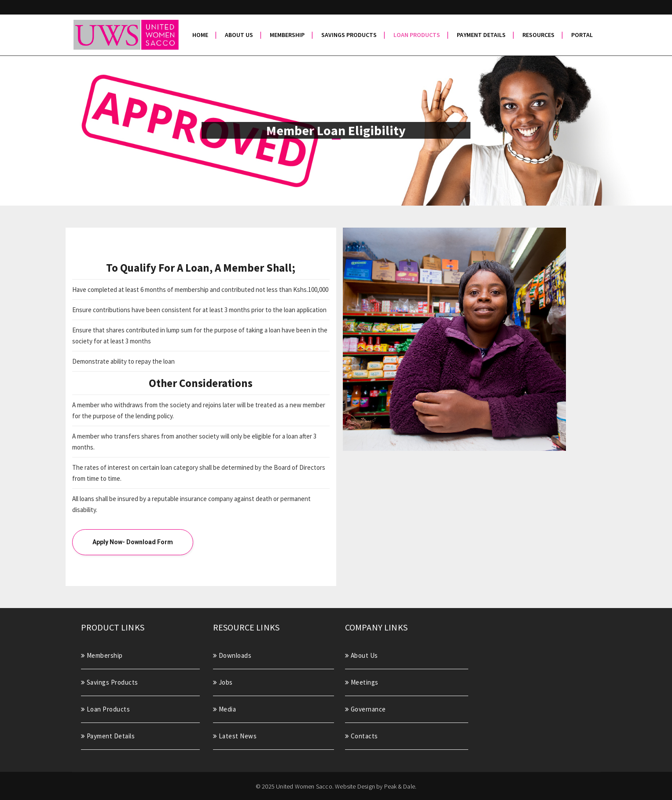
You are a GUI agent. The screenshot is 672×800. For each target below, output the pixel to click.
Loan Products (106, 709)
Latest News (235, 736)
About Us (362, 655)
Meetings (362, 682)
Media (225, 709)
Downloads (232, 655)
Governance (365, 709)
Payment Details (108, 736)
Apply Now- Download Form (133, 542)
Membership (102, 655)
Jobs (223, 682)
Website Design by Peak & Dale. (376, 786)
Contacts (362, 736)
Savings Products (110, 682)
